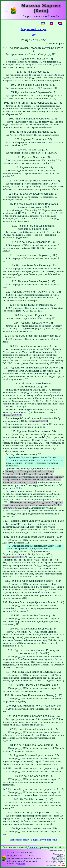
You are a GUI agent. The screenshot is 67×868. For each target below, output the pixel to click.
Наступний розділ (48, 840)
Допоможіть (33, 847)
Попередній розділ (20, 840)
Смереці (21, 864)
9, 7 (45, 421)
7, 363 (20, 557)
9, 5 (19, 415)
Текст (33, 35)
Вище (34, 840)
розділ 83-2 (15, 488)
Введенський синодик (33, 29)
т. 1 (12, 508)
